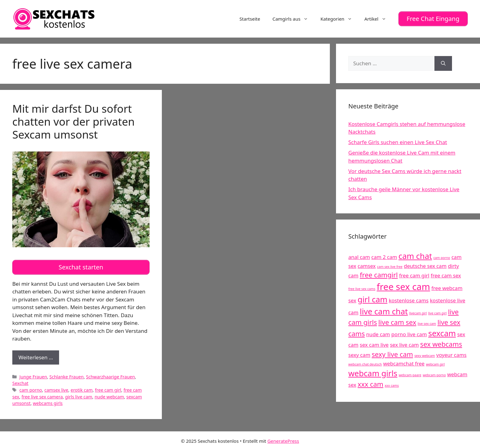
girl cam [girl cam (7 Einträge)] (372, 298)
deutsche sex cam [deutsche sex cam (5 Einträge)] (425, 265)
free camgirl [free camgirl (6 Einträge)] (379, 274)
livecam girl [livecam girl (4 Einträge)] (418, 312)
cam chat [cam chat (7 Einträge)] (415, 255)
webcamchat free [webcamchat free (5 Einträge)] (404, 362)
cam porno (31, 387)
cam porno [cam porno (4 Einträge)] (442, 256)
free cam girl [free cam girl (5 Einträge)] (414, 274)
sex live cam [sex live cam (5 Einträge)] (404, 343)
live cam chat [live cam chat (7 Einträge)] (384, 310)
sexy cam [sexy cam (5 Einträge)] (359, 354)
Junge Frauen (33, 374)
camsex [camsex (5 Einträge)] (367, 265)
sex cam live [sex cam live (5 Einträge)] (374, 343)
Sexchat (20, 381)
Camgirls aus (293, 18)
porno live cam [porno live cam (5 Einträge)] (409, 333)
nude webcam (109, 394)
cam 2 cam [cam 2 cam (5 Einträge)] (384, 256)
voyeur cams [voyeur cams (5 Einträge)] (451, 354)
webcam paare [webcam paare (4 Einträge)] (410, 374)
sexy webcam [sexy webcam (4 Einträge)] (425, 354)
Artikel (378, 18)
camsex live (56, 387)
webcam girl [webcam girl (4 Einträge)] (435, 363)
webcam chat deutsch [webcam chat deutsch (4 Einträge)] (365, 363)
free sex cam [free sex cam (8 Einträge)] (403, 285)
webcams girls (48, 401)
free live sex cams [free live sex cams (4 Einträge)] (362, 288)
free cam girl (108, 387)
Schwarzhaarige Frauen (111, 374)
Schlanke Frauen (67, 374)
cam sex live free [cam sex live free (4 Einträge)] (390, 265)
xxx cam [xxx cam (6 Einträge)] (370, 383)
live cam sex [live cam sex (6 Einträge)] (397, 321)
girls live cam (79, 394)
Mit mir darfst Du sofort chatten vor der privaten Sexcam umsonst (74, 120)
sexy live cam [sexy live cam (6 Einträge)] (392, 353)
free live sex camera (42, 394)
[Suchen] (443, 62)
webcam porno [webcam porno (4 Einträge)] (434, 374)
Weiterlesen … (39, 356)
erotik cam (81, 387)
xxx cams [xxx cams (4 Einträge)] (392, 384)
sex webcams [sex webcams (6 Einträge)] (441, 343)
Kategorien (339, 18)
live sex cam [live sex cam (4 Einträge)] (427, 322)
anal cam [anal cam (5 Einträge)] (359, 256)
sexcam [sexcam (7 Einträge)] (442, 332)
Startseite (250, 18)
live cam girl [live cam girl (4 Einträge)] (438, 312)
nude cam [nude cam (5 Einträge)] (378, 333)
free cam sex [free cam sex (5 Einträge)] (446, 274)
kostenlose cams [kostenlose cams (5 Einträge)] (408, 299)
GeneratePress (283, 438)
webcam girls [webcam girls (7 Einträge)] (373, 372)
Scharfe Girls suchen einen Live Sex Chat (398, 141)
